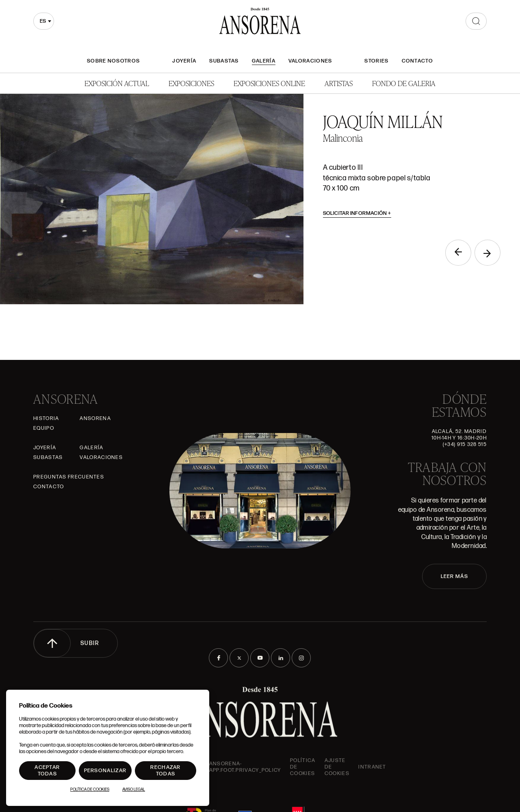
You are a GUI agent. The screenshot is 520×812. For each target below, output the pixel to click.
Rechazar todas (165, 771)
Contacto (417, 61)
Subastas (224, 61)
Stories (376, 61)
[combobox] (44, 21)
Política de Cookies (90, 790)
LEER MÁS (454, 576)
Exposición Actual (117, 83)
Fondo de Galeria (404, 83)
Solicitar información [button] (357, 213)
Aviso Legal (134, 790)
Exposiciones (191, 83)
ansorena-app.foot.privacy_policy (245, 767)
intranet (372, 767)
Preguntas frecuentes (69, 477)
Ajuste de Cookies (337, 767)
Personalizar (105, 771)
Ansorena (95, 418)
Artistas (339, 83)
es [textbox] (43, 21)
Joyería (184, 61)
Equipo (44, 428)
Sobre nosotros (113, 61)
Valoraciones (310, 61)
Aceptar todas (47, 771)
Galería (264, 61)
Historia (46, 418)
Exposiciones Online (269, 83)
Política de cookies (303, 767)
